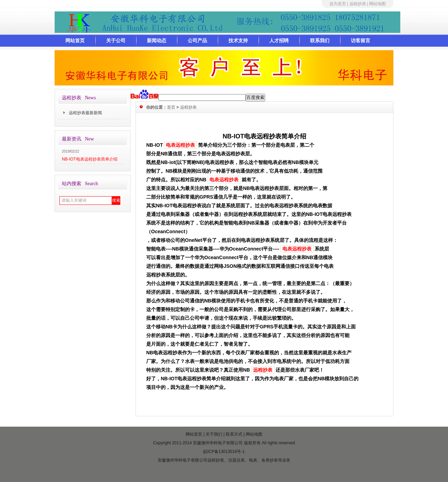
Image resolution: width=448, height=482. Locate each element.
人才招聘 (279, 40)
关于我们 (214, 434)
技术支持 (238, 40)
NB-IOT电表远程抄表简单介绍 (90, 159)
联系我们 (320, 40)
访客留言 (361, 40)
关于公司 (116, 40)
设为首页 (338, 4)
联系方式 (234, 434)
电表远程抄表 (180, 145)
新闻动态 (157, 40)
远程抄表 (358, 4)
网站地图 (377, 4)
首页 (171, 107)
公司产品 (197, 40)
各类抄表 (270, 460)
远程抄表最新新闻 (85, 113)
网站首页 (75, 40)
